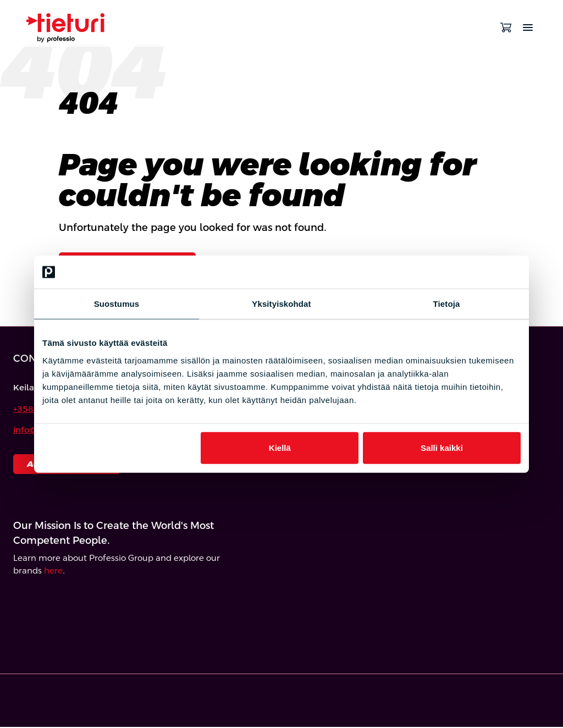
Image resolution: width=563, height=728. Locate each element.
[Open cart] (506, 27)
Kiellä (280, 447)
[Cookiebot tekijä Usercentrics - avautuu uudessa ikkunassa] (473, 272)
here (53, 572)
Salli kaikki (442, 447)
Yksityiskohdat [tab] (281, 304)
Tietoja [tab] (447, 304)
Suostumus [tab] (117, 304)
